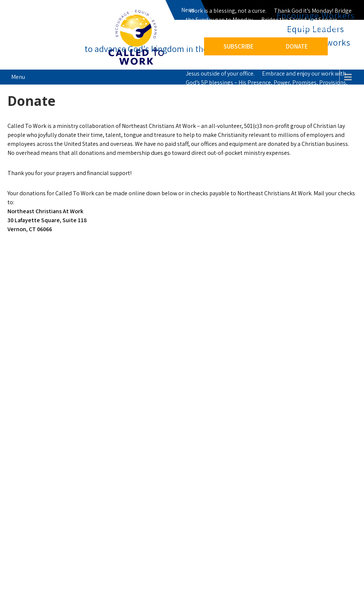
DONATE (297, 46)
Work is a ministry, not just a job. (250, 29)
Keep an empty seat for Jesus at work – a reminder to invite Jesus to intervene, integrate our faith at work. (262, 56)
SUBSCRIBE (239, 46)
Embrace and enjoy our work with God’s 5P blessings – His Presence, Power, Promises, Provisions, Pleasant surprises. (267, 82)
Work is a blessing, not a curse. (228, 11)
